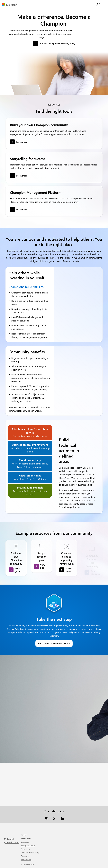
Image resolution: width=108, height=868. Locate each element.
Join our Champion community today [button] (57, 44)
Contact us (25, 842)
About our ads (26, 860)
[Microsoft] (11, 5)
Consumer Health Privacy (30, 852)
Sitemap (24, 835)
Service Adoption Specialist (20, 629)
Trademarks (25, 856)
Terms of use (25, 849)
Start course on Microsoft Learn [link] (53, 643)
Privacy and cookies (28, 845)
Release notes (26, 838)
